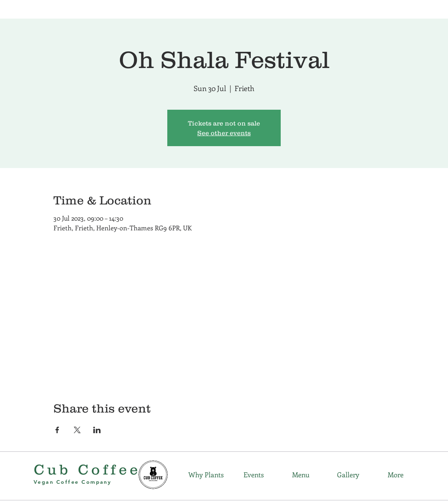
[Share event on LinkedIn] (97, 430)
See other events (224, 133)
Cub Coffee (87, 469)
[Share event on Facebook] (57, 430)
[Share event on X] (77, 430)
